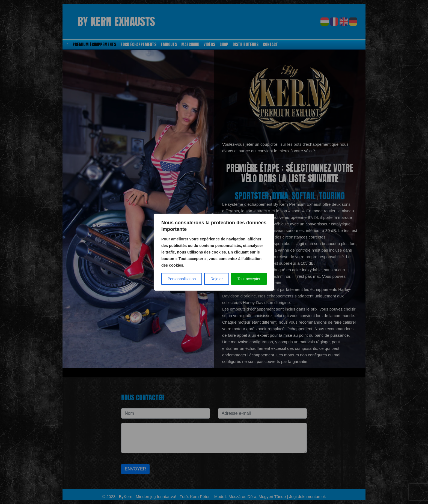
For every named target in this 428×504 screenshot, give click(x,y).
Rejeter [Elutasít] (217, 279)
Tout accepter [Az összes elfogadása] (249, 279)
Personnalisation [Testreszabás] (182, 279)
